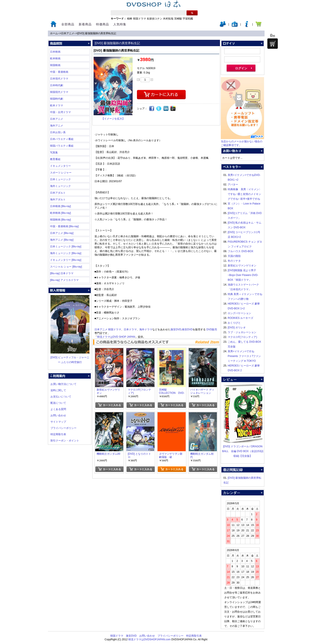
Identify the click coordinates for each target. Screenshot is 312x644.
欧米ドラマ (57, 105)
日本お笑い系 (58, 132)
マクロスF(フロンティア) (242, 337)
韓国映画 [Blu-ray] (60, 220)
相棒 (130, 19)
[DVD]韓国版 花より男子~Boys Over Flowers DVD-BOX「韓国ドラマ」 (243, 275)
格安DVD (187, 329)
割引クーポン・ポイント (65, 441)
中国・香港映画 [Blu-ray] (64, 226)
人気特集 (120, 24)
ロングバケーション (239, 313)
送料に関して (58, 390)
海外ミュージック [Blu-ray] (66, 253)
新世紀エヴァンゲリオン (242, 266)
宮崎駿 (178, 19)
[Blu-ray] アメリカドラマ (64, 280)
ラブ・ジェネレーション (242, 332)
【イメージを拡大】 (113, 119)
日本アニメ (68, 33)
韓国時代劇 (57, 99)
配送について (58, 403)
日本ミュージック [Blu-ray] (66, 247)
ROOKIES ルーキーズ (240, 318)
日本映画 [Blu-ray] (60, 206)
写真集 (54, 152)
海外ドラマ (146, 329)
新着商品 (85, 24)
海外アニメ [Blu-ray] (62, 240)
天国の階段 (234, 256)
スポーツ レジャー (61, 173)
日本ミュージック (60, 179)
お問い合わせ (58, 415)
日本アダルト (58, 193)
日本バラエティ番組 (62, 139)
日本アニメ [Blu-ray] (62, 233)
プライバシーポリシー (63, 428)
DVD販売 (212, 329)
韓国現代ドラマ (59, 92)
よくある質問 (58, 409)
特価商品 (102, 24)
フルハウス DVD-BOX (240, 251)
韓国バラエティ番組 (62, 146)
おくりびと (234, 323)
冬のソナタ (234, 261)
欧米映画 (55, 58)
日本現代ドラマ (59, 79)
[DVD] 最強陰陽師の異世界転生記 (97, 33)
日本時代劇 (57, 85)
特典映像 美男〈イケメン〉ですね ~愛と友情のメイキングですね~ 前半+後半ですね (245, 194)
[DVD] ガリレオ (237, 328)
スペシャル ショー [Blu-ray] (66, 267)
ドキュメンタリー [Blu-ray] (66, 260)
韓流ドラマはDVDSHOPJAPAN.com (149, 639)
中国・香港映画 (59, 72)
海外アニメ (57, 126)
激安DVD (176, 329)
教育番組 (55, 159)
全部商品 (68, 24)
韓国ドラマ (140, 19)
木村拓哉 (168, 19)
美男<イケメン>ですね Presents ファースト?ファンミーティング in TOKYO (244, 356)
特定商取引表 (58, 434)
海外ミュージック (60, 186)
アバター (233, 185)
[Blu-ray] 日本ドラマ (62, 273)
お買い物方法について (63, 384)
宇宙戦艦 (188, 19)
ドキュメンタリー (60, 166)
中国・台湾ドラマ (60, 112)
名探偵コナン (154, 19)
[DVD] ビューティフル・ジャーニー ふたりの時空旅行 (70, 357)
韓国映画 (55, 65)
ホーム (54, 33)
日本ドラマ (130, 329)
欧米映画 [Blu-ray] (60, 213)
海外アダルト (58, 200)
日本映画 (55, 52)
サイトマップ (58, 422)
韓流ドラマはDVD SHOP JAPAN (116, 337)
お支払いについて (61, 397)
